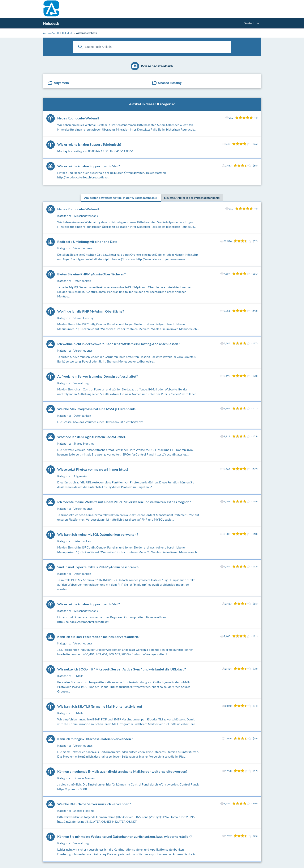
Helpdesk (51, 23)
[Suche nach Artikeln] (152, 47)
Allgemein (61, 83)
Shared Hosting (170, 83)
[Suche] (80, 47)
